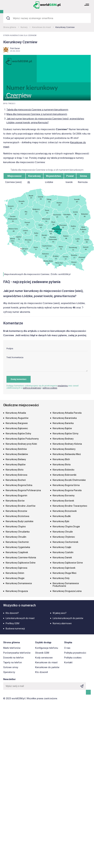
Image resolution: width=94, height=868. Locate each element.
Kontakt (68, 662)
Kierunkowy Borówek (63, 501)
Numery (24, 27)
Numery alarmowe (62, 623)
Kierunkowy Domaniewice (19, 583)
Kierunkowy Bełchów (16, 449)
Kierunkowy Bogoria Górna (66, 485)
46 (29, 182)
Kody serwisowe (44, 658)
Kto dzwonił (41, 672)
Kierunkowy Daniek (62, 558)
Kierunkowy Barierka (63, 423)
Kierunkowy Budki (62, 516)
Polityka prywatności (75, 653)
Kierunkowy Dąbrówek (64, 568)
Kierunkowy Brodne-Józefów (21, 506)
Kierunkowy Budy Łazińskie (20, 521)
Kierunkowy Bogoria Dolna (19, 485)
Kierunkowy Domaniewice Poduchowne (66, 585)
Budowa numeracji (15, 629)
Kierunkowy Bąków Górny (66, 434)
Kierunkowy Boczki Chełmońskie (69, 480)
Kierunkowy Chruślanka (18, 532)
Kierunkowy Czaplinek (17, 552)
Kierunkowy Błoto (15, 470)
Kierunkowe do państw (47, 667)
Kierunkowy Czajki (62, 547)
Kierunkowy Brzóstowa (17, 516)
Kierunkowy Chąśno (16, 527)
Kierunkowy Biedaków (17, 454)
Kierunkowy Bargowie (17, 423)
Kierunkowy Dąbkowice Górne (68, 563)
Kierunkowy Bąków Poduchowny (22, 439)
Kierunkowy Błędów (16, 465)
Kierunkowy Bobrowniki (65, 475)
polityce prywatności (32, 388)
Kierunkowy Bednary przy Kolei (21, 444)
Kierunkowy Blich (61, 459)
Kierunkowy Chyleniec (64, 537)
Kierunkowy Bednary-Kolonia (67, 444)
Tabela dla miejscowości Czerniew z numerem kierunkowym (37, 110)
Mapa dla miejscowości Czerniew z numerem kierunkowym (37, 114)
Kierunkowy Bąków (62, 428)
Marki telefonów (12, 648)
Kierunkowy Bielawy (16, 459)
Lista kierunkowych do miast (20, 618)
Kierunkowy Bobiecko (64, 470)
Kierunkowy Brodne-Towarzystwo (70, 506)
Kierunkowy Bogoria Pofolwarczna (23, 490)
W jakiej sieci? (60, 613)
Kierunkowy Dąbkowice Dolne (21, 563)
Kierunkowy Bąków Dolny (18, 434)
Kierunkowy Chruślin (16, 537)
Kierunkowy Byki (61, 521)
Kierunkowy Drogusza (17, 591)
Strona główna (10, 27)
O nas (67, 648)
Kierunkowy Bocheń (16, 480)
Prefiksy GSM (12, 623)
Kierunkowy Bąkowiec (17, 428)
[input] (47, 349)
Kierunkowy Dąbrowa (16, 568)
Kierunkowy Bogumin (16, 496)
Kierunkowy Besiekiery (64, 449)
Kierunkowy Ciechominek (65, 542)
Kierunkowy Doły (61, 578)
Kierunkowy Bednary (63, 439)
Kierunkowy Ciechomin (17, 542)
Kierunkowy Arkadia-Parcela (67, 413)
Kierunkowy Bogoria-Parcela (67, 490)
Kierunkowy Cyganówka (18, 547)
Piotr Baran (15, 48)
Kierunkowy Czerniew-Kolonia (21, 558)
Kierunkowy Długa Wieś (65, 573)
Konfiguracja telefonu (47, 648)
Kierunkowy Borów (15, 501)
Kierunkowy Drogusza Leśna (67, 591)
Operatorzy (9, 672)
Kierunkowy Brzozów (16, 511)
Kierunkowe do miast (41, 27)
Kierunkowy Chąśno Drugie (66, 527)
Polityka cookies (73, 658)
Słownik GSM (42, 653)
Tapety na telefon (13, 662)
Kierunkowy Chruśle (63, 532)
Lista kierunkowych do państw (68, 618)
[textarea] (47, 364)
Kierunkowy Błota (62, 465)
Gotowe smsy (11, 667)
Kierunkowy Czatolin (63, 552)
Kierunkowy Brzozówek (65, 511)
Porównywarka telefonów (17, 653)
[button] (87, 8)
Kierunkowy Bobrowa (16, 475)
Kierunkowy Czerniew (65, 27)
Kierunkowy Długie (15, 578)
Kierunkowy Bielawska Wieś (67, 454)
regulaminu (63, 386)
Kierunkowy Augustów (17, 418)
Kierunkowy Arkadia (16, 413)
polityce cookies (50, 388)
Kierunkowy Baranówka (65, 418)
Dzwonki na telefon (13, 658)
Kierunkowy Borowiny (64, 496)
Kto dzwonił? (12, 613)
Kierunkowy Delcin (15, 573)
